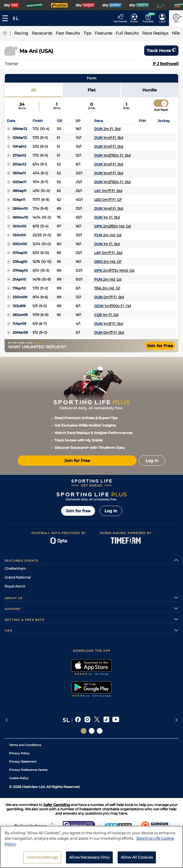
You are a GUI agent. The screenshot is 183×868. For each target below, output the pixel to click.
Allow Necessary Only (89, 860)
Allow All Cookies (137, 860)
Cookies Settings (42, 860)
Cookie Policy (19, 778)
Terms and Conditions (25, 745)
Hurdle (150, 90)
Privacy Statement (23, 762)
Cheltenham (15, 568)
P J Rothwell (166, 64)
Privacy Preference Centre (28, 770)
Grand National (18, 577)
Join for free (78, 511)
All (33, 90)
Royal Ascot (15, 586)
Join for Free (160, 346)
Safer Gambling (57, 805)
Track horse (161, 51)
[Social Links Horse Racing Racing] (92, 731)
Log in (111, 511)
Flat (92, 90)
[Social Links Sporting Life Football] (100, 731)
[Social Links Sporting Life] (84, 731)
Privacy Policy (19, 753)
